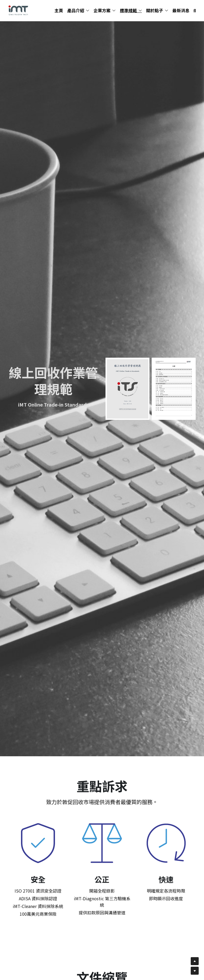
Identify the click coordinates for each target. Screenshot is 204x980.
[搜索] (195, 11)
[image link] (18, 10)
